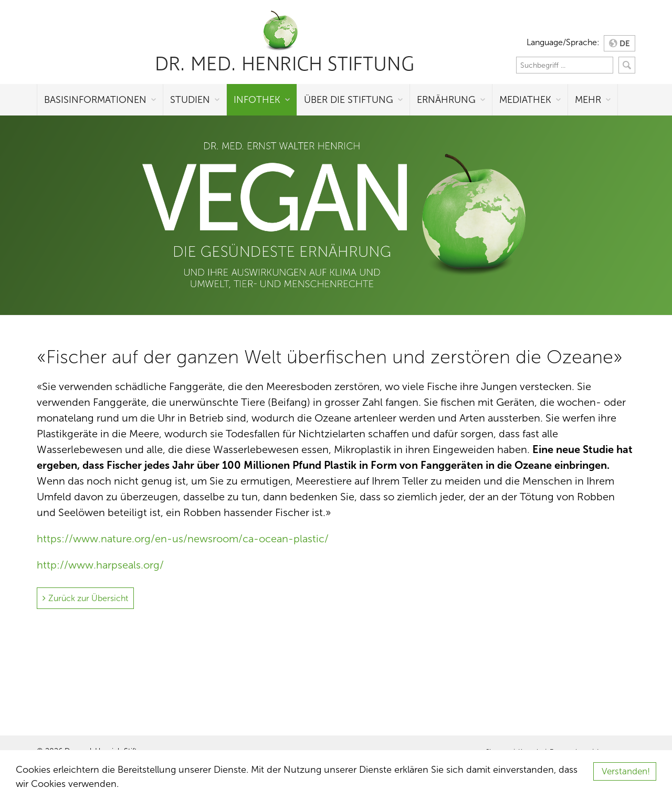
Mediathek (525, 100)
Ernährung (446, 100)
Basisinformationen (95, 100)
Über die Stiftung (349, 100)
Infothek (257, 100)
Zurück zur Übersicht (88, 598)
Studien (190, 100)
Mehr (588, 100)
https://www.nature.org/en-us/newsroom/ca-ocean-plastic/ (183, 539)
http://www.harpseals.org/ (100, 565)
